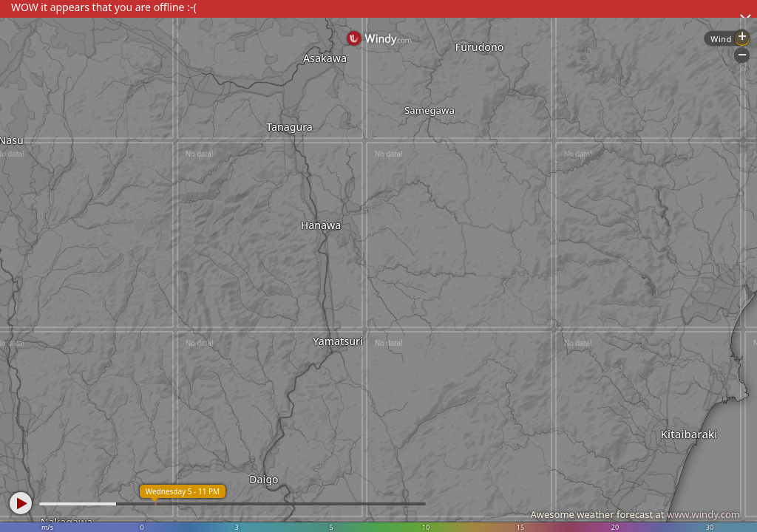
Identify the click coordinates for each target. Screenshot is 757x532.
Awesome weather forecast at (635, 514)
